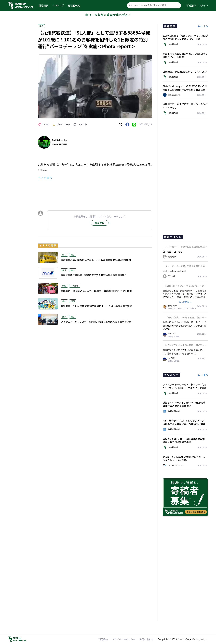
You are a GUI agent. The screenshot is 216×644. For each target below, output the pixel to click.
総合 (64, 255)
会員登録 (100, 223)
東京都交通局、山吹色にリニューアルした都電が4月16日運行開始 (96, 260)
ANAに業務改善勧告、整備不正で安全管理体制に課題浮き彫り (94, 275)
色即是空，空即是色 (173, 251)
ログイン (203, 5)
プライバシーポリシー (124, 639)
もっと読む (45, 178)
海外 (64, 317)
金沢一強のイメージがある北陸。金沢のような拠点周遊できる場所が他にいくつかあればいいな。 (185, 326)
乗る (41, 26)
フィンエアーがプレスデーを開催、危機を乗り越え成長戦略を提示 (96, 322)
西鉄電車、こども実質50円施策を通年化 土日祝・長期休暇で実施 (96, 306)
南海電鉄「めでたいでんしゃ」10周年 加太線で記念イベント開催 (96, 291)
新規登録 (191, 5)
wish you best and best (174, 271)
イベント (75, 286)
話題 (73, 301)
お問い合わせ (147, 639)
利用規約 (103, 639)
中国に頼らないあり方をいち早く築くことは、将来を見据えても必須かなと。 (184, 352)
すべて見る (202, 26)
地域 (64, 286)
